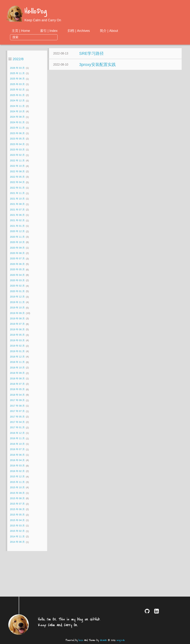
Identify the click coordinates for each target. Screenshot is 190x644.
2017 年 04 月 (17, 416)
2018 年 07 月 (17, 378)
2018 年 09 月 (17, 367)
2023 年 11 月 (17, 122)
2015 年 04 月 (17, 514)
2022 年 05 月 (17, 171)
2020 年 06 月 (17, 258)
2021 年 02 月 (17, 214)
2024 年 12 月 (17, 94)
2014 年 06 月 (17, 536)
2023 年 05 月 (17, 133)
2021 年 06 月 (17, 209)
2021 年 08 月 (17, 198)
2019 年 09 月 (17, 307)
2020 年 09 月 (17, 241)
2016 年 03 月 (17, 459)
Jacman (103, 640)
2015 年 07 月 (17, 498)
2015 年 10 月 (17, 481)
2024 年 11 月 (17, 100)
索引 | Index (79, 31)
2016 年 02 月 (17, 465)
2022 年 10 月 (17, 160)
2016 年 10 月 (17, 438)
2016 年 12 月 (17, 427)
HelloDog (36, 12)
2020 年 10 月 (17, 236)
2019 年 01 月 (17, 345)
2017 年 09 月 (17, 394)
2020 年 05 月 (17, 263)
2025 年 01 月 (17, 89)
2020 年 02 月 (17, 280)
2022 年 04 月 (17, 176)
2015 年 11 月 (17, 476)
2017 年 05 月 (17, 410)
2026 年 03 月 (17, 62)
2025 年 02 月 (17, 83)
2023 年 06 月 (17, 127)
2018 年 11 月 (17, 356)
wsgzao (121, 640)
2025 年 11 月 (17, 67)
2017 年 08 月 (17, 399)
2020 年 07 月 (17, 252)
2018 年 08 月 (17, 372)
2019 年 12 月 (17, 291)
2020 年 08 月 (17, 247)
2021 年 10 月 (17, 192)
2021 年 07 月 (17, 203)
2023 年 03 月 (17, 143)
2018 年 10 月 (17, 361)
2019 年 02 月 (17, 340)
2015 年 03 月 (17, 519)
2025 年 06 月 (17, 73)
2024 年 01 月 (17, 116)
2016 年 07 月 (17, 443)
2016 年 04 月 (17, 454)
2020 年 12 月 (17, 225)
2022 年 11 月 (17, 154)
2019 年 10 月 (17, 301)
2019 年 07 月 (17, 318)
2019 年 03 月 (17, 334)
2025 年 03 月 (17, 78)
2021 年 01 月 (17, 220)
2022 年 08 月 (17, 165)
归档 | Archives (109, 31)
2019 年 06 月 (17, 323)
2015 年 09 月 (17, 487)
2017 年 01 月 (17, 421)
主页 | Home (51, 31)
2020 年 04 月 (17, 269)
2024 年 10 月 (17, 105)
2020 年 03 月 (17, 274)
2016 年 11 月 (17, 432)
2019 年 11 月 (17, 296)
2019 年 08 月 (17, 312)
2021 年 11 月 (17, 187)
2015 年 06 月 (17, 503)
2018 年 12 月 (17, 351)
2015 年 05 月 (17, 509)
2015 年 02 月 (17, 525)
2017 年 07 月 (17, 405)
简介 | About (139, 31)
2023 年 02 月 (17, 149)
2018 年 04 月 (17, 389)
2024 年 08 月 (17, 111)
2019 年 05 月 (17, 329)
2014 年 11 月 (17, 530)
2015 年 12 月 (17, 470)
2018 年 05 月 (17, 383)
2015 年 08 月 (17, 492)
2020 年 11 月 (17, 231)
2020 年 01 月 (17, 285)
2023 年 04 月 (17, 138)
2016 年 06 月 (17, 449)
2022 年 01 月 (17, 181)
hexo (81, 640)
